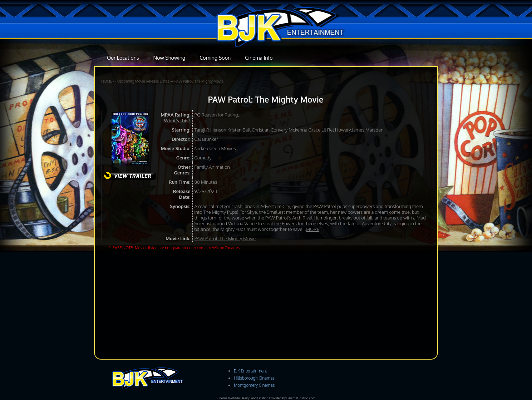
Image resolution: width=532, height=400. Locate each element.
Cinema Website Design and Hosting (243, 398)
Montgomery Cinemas (254, 385)
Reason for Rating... (221, 115)
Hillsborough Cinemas (254, 378)
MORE (312, 229)
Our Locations (123, 58)
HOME (107, 81)
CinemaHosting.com (301, 398)
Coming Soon (215, 58)
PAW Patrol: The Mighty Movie (199, 81)
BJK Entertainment (250, 371)
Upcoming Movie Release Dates (143, 81)
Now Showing (169, 58)
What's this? (177, 120)
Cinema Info (259, 58)
